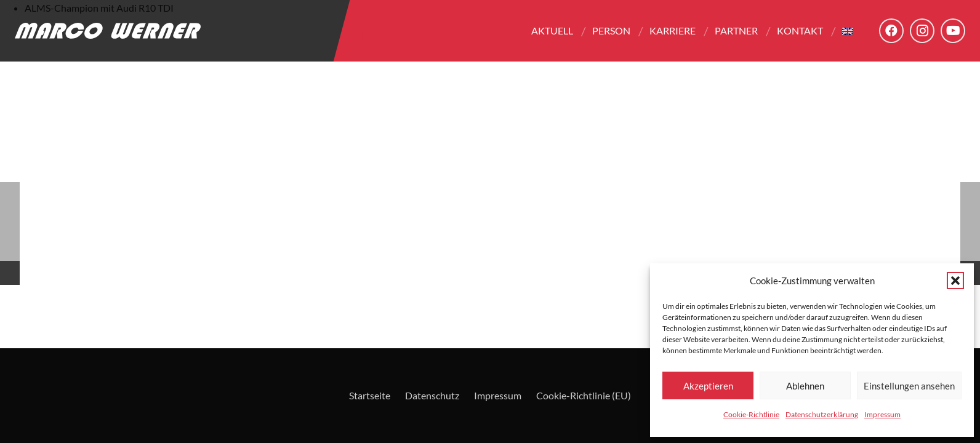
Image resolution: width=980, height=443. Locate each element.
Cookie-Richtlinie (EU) (584, 395)
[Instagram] (922, 31)
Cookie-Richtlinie (751, 414)
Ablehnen (805, 386)
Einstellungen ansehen (909, 386)
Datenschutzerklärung (822, 414)
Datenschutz (432, 395)
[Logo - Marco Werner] (108, 31)
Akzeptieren (708, 386)
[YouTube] (953, 31)
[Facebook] (891, 31)
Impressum (882, 414)
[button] (955, 281)
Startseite (370, 395)
